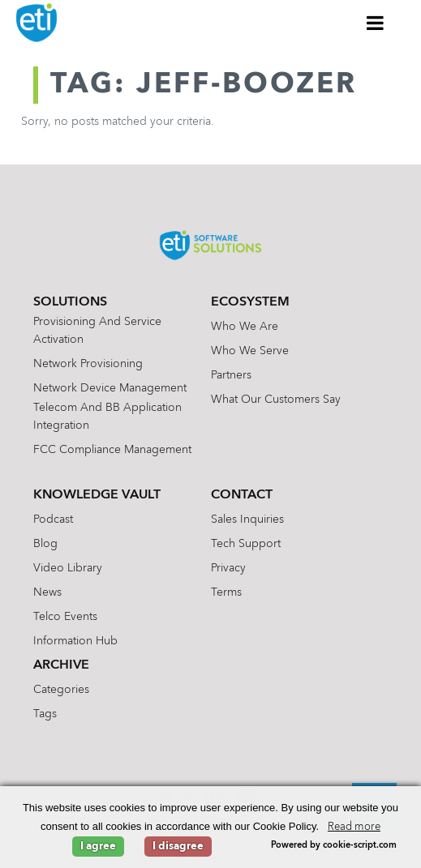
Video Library (68, 568)
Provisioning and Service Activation (97, 331)
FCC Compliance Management (112, 450)
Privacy (228, 568)
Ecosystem (250, 302)
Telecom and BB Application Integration (107, 417)
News (47, 592)
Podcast (53, 520)
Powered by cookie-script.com (334, 846)
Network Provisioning (88, 364)
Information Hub (75, 641)
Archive (61, 665)
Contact (242, 495)
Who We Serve (250, 351)
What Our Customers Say (276, 400)
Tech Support (246, 544)
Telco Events (65, 617)
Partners (231, 375)
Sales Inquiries (247, 520)
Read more (354, 827)
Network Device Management (110, 388)
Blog (45, 544)
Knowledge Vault (97, 495)
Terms (226, 592)
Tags (45, 714)
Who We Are (245, 327)
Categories (61, 690)
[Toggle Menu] (376, 23)
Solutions (70, 302)
